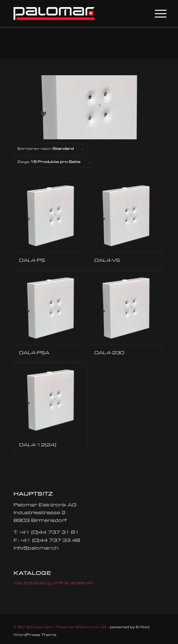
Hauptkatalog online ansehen (54, 583)
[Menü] (155, 14)
